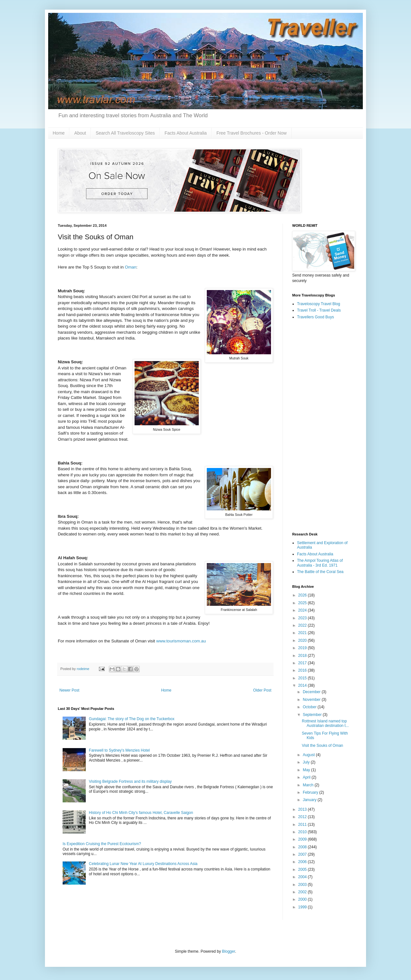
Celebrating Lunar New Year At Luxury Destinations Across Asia (143, 864)
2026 (303, 595)
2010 (303, 832)
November (312, 700)
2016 (303, 670)
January (310, 800)
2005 (303, 870)
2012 (303, 817)
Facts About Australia (186, 133)
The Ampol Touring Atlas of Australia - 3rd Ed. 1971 (320, 563)
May (307, 770)
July (307, 762)
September (313, 715)
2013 (303, 809)
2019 (303, 648)
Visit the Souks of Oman (323, 746)
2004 (303, 877)
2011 (303, 825)
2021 (303, 633)
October (310, 707)
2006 (303, 862)
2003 (303, 885)
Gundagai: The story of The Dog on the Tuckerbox (132, 719)
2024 (303, 610)
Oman (131, 267)
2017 (303, 663)
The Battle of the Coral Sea (320, 572)
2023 (303, 618)
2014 (303, 685)
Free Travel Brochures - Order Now (252, 133)
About (80, 133)
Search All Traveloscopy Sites (125, 133)
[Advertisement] (323, 426)
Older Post (262, 690)
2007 (303, 854)
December (312, 692)
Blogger (228, 951)
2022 (303, 625)
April (307, 777)
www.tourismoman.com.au (181, 641)
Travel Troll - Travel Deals (319, 310)
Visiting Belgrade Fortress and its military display (130, 781)
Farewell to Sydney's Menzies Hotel (119, 750)
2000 (303, 899)
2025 (303, 603)
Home (59, 133)
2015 (303, 678)
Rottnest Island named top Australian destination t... (325, 723)
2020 (303, 640)
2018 (303, 656)
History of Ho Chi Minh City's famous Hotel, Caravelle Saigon (141, 813)
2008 (303, 847)
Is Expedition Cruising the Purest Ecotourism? (102, 844)
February (311, 792)
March (309, 785)
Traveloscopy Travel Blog (319, 304)
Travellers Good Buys (315, 317)
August (309, 755)
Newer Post (69, 690)
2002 (303, 892)
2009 (303, 839)
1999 (303, 907)
